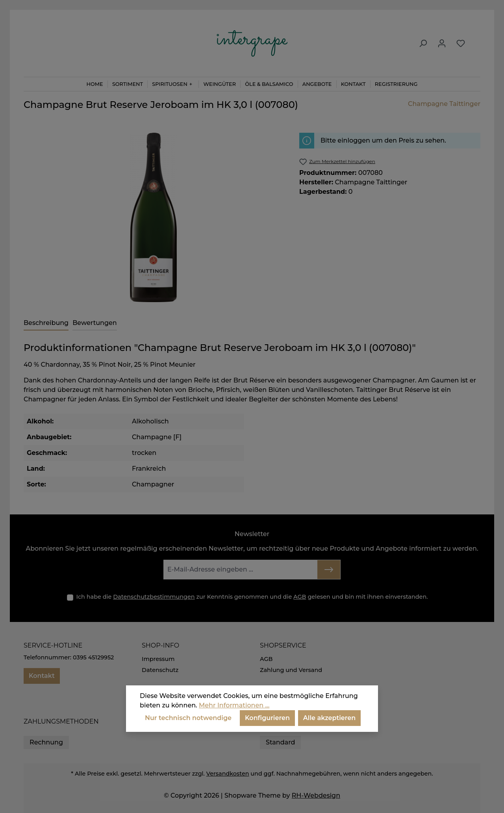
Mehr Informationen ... (234, 705)
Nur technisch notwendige (188, 718)
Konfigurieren (267, 718)
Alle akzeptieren (329, 718)
